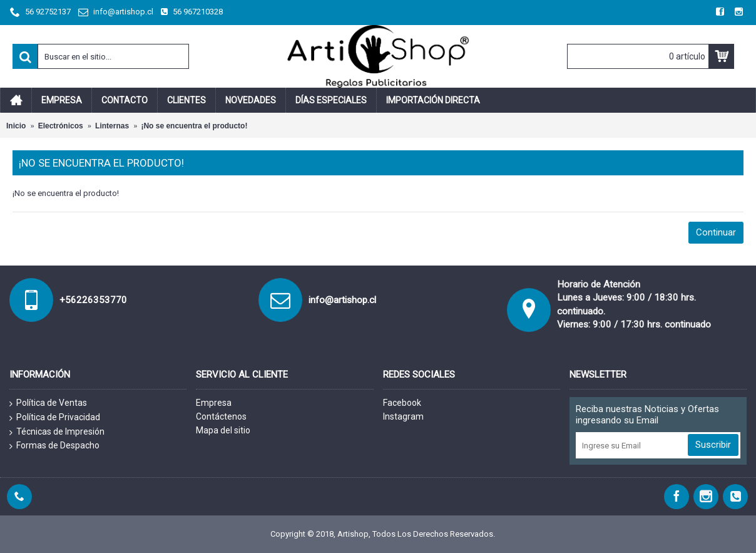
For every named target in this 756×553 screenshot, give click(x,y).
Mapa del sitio (223, 430)
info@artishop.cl (342, 300)
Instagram (403, 416)
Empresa (214, 403)
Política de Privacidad (55, 418)
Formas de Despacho (54, 446)
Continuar (716, 232)
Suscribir (713, 445)
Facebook (402, 403)
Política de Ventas (48, 403)
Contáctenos (221, 416)
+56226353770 (93, 300)
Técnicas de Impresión (57, 432)
